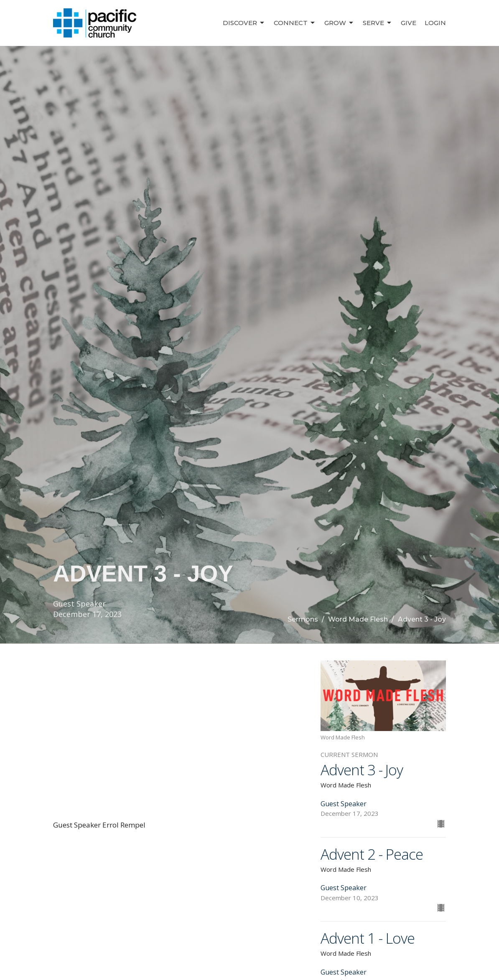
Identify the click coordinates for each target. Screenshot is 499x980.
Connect (295, 23)
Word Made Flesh (358, 619)
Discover (244, 23)
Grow (339, 23)
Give (409, 23)
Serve (378, 23)
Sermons (303, 619)
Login (435, 23)
